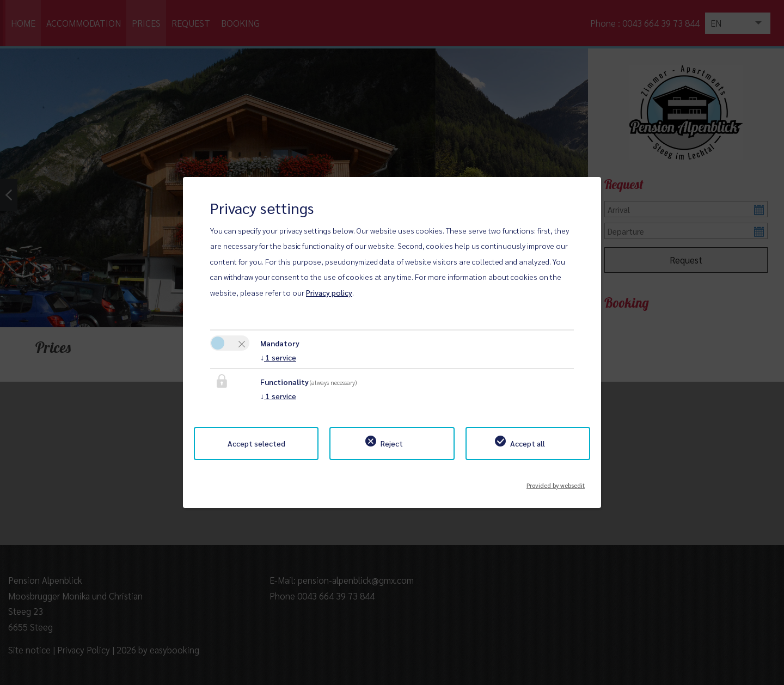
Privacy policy (329, 292)
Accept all (528, 443)
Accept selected (256, 443)
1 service (278, 357)
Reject (392, 443)
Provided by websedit (556, 482)
